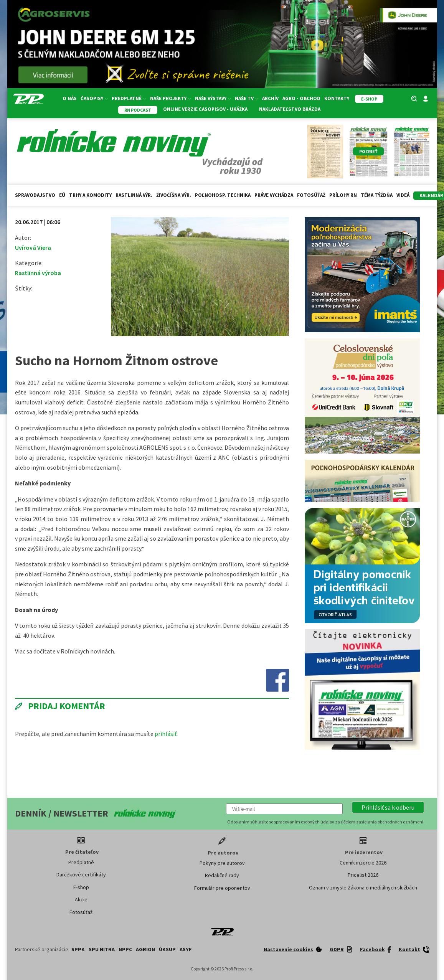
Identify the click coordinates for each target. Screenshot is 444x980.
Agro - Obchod (301, 98)
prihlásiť (166, 734)
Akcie (81, 899)
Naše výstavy (213, 98)
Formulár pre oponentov (222, 888)
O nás (70, 98)
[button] (388, 807)
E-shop (81, 887)
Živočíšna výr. (174, 195)
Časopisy (94, 98)
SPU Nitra (102, 949)
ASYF (186, 949)
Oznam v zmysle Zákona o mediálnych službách (363, 888)
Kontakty (337, 98)
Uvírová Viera (33, 247)
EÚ (62, 195)
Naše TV (247, 98)
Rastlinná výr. (134, 195)
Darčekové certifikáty (81, 874)
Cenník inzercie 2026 (363, 863)
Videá (403, 195)
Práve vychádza (274, 195)
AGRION (145, 949)
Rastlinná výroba (38, 273)
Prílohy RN (343, 195)
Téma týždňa (377, 195)
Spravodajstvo (35, 195)
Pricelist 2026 (363, 875)
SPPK (78, 949)
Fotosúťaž (311, 195)
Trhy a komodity (90, 195)
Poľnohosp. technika (223, 195)
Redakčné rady (222, 875)
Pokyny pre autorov (222, 863)
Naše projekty (171, 98)
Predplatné (129, 98)
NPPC (125, 949)
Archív (270, 98)
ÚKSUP (167, 949)
